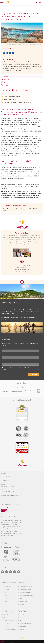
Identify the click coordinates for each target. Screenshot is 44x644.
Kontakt (22, 615)
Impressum (23, 627)
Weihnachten (23, 602)
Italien (20, 45)
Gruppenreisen (8, 618)
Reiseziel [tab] (6, 77)
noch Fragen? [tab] (7, 85)
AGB (21, 621)
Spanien (6, 599)
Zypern (6, 602)
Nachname (5, 355)
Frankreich (7, 590)
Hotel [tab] (5, 82)
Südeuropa (15, 45)
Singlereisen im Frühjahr (26, 587)
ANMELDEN (33, 375)
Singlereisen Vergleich (10, 630)
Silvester (22, 605)
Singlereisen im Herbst (26, 593)
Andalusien (7, 587)
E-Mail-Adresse (6, 361)
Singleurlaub (7, 627)
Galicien (22, 630)
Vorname (4, 348)
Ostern (21, 599)
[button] (3, 641)
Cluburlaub (7, 615)
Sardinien (6, 596)
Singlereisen (7, 624)
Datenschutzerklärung (25, 624)
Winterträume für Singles (26, 596)
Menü (39, 2)
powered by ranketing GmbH (14, 643)
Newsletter (23, 618)
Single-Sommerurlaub (25, 590)
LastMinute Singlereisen (10, 621)
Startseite (9, 45)
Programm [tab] (6, 80)
